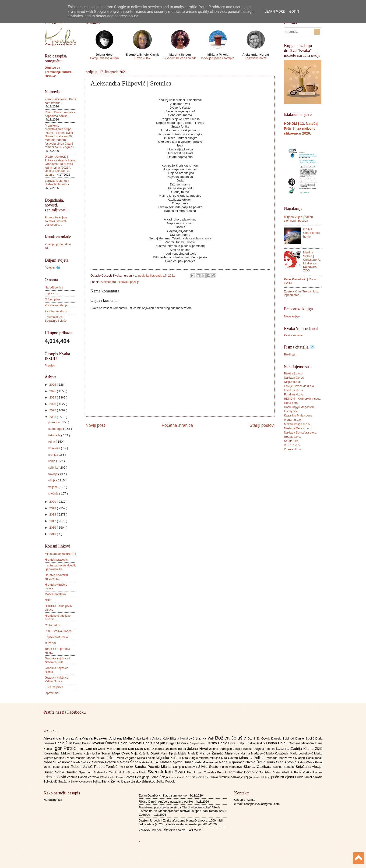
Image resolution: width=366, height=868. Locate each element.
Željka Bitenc (101, 781)
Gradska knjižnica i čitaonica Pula (57, 660)
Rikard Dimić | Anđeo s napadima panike (60, 114)
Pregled (50, 365)
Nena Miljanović (232, 762)
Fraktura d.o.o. (294, 390)
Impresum (51, 293)
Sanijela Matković (186, 767)
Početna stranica (177, 425)
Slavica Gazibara (258, 767)
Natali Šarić (130, 762)
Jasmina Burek (176, 749)
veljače (53, 487)
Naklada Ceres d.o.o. (298, 428)
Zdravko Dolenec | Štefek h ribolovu (57, 182)
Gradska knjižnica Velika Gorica (57, 679)
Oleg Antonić (287, 762)
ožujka (53, 480)
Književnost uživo (56, 637)
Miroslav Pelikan (253, 758)
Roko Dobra (127, 767)
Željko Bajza (121, 781)
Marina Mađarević (253, 753)
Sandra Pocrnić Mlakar (154, 767)
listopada (55, 435)
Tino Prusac (195, 772)
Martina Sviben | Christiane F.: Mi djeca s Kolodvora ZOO (312, 261)
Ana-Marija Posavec (92, 738)
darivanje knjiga (242, 777)
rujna (52, 442)
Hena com (291, 403)
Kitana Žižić (313, 749)
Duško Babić (217, 743)
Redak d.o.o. (293, 437)
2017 (53, 521)
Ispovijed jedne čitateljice (218, 58)
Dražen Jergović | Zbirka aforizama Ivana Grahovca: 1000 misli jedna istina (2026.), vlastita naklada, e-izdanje (60, 166)
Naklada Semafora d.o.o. (301, 432)
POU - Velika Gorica (58, 631)
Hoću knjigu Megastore (299, 407)
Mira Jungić (190, 758)
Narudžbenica (54, 287)
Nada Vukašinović (59, 762)
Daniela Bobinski (283, 738)
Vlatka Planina (313, 772)
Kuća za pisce (54, 687)
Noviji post (95, 425)
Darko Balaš (82, 743)
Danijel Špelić (305, 738)
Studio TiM (291, 441)
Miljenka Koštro (169, 758)
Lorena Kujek (83, 753)
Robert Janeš (82, 767)
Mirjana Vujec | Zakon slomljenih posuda (299, 219)
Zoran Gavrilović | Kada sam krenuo (163, 795)
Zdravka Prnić (98, 777)
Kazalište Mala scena (298, 415)
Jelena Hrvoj (198, 749)
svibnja (53, 468)
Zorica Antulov (197, 777)
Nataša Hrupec (150, 762)
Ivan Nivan (136, 749)
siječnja (54, 493)
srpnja (53, 455)
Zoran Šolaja (160, 777)
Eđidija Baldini (256, 743)
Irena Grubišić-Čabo (92, 749)
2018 (53, 514)
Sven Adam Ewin (167, 772)
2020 (53, 502)
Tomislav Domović (244, 772)
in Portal (50, 643)
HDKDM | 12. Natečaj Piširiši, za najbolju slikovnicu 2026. (301, 128)
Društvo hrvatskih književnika (56, 577)
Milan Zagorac (127, 758)
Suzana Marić (138, 772)
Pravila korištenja (56, 305)
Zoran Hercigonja (138, 777)
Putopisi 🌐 (52, 268)
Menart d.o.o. (293, 420)
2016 (53, 528)
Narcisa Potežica (106, 762)
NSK (48, 600)
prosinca (54, 422)
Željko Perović (166, 781)
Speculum (86, 772)
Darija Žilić (64, 743)
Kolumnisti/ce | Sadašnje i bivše (56, 319)
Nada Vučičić (83, 762)
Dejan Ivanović (130, 743)
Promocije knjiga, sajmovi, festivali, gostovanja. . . (56, 221)
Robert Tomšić (106, 767)
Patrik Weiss (306, 762)
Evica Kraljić (237, 743)
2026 (53, 385)
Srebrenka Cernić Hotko (111, 772)
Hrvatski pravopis (56, 560)
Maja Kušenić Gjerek (146, 753)
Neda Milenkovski (207, 762)
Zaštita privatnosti (57, 311)
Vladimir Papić (292, 772)
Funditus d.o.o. (294, 394)
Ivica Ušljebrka (155, 749)
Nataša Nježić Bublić (177, 762)
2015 (53, 534)
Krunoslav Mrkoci (58, 753)
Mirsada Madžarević (281, 758)
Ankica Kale (161, 738)
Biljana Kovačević (183, 738)
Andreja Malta (121, 738)
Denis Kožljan (155, 743)
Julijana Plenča (265, 749)
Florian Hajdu (277, 743)
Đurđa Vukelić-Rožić (309, 777)
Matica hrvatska (55, 594)
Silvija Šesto (209, 767)
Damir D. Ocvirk (259, 738)
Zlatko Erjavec (117, 777)
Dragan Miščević (178, 743)
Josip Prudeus (243, 749)
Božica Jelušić (231, 738)
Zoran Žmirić (177, 777)
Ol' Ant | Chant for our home (312, 233)
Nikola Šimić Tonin (261, 762)
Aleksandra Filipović (115, 282)
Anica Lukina (143, 738)
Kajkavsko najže (256, 58)
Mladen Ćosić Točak (309, 758)
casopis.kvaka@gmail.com (262, 804)
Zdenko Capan (77, 777)
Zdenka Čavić (55, 777)
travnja (53, 474)
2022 (53, 410)
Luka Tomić (102, 753)
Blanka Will (205, 738)
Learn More (274, 11)
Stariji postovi (262, 425)
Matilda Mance (86, 758)
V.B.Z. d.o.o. (292, 445)
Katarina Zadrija (290, 749)
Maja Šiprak (169, 753)
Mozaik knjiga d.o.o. (297, 424)
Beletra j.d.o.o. (294, 373)
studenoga (56, 429)
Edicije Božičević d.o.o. (299, 386)
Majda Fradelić (189, 753)
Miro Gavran (230, 758)
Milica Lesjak (147, 758)
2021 (53, 417)
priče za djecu (283, 777)
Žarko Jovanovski (82, 782)
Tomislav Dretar (271, 772)
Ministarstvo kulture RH (60, 554)
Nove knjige (292, 316)
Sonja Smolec (67, 772)
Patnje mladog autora (104, 58)
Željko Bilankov (144, 781)
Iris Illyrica (291, 411)
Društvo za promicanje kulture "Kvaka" (58, 72)
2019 (53, 508)
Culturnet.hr (53, 625)
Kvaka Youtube (293, 335)
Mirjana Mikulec (210, 758)
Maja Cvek (122, 753)
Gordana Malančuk (302, 743)
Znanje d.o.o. (293, 449)
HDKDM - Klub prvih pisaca (302, 399)
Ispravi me (52, 693)
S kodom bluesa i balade (180, 58)
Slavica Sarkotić (284, 767)
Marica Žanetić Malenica (220, 753)
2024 (53, 397)
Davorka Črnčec (104, 743)
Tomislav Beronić (216, 772)
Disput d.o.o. (292, 382)
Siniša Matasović (232, 767)
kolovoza (55, 448)
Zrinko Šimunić (220, 777)
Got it (294, 11)
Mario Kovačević (278, 753)
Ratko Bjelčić (61, 767)
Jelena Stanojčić (221, 749)
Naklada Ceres (294, 378)
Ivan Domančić (117, 749)
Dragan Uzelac (198, 743)
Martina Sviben (65, 758)
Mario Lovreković (302, 753)
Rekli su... (291, 354)
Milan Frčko (107, 758)
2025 (53, 391)
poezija (135, 282)
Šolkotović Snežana (57, 781)
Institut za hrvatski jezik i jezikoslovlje (60, 567)
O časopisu (52, 299)
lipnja (52, 461)
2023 (53, 404)
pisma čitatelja (262, 777)
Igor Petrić (66, 748)
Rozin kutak (142, 58)
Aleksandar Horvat (59, 738)
